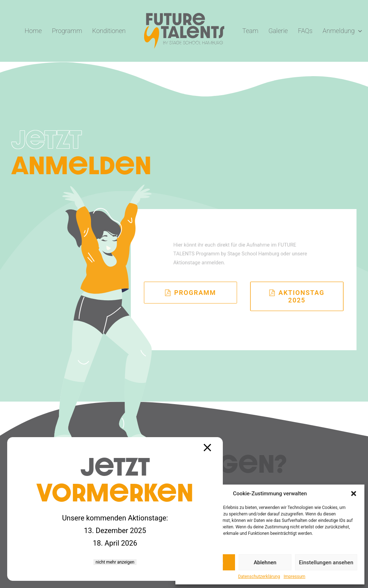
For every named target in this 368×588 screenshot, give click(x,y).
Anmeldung (342, 31)
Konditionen (109, 31)
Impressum (294, 577)
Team (250, 31)
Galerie (278, 31)
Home (33, 31)
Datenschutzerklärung (259, 577)
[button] (354, 494)
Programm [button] (191, 293)
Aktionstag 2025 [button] (298, 296)
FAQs (305, 31)
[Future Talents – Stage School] (184, 31)
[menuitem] (33, 31)
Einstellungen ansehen (326, 562)
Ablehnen (265, 562)
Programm (67, 31)
